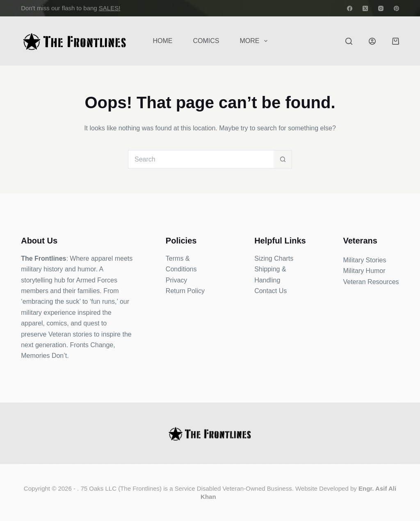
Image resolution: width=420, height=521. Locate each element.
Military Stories (364, 260)
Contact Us (270, 291)
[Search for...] (201, 159)
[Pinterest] (396, 8)
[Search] (349, 41)
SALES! (110, 8)
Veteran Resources (371, 282)
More (255, 41)
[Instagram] (381, 8)
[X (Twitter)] (365, 8)
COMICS (206, 41)
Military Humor (364, 271)
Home (162, 41)
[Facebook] (350, 8)
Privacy (176, 280)
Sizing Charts (274, 258)
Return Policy (185, 291)
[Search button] (283, 159)
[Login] (372, 41)
